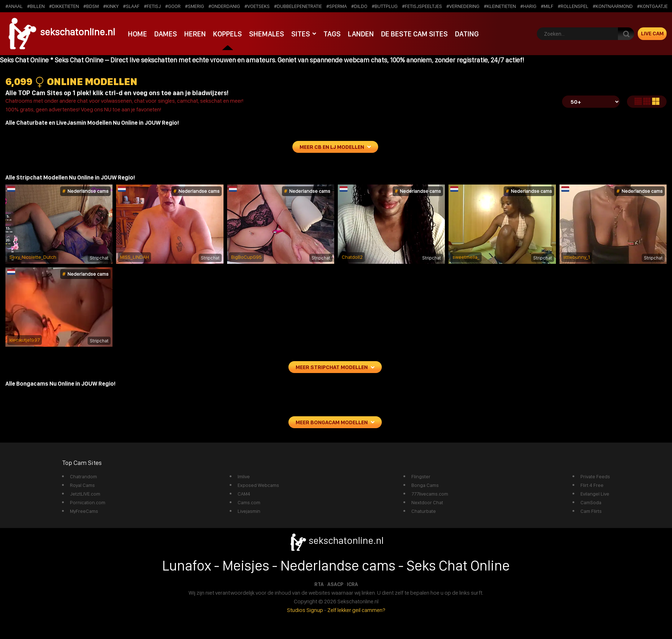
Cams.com (249, 502)
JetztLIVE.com (85, 494)
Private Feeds (595, 476)
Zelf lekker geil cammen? (356, 610)
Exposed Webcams (258, 485)
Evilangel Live (595, 494)
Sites (299, 34)
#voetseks (257, 6)
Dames (165, 34)
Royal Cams (82, 485)
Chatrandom (83, 476)
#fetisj (152, 6)
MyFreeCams (84, 511)
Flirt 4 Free (592, 485)
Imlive (244, 476)
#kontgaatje (652, 6)
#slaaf (131, 6)
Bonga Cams (425, 485)
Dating (465, 34)
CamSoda (591, 502)
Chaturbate (424, 511)
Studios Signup (305, 610)
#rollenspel (573, 6)
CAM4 (244, 494)
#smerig (194, 6)
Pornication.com (88, 502)
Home (137, 34)
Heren (194, 34)
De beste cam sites (412, 34)
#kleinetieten (500, 6)
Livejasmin (249, 511)
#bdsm (91, 6)
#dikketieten (64, 6)
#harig (528, 6)
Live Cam (652, 34)
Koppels (226, 34)
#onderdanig (224, 6)
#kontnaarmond (613, 6)
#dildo (359, 6)
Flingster (421, 476)
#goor (173, 6)
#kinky (111, 6)
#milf (547, 6)
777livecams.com (430, 494)
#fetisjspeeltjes (422, 6)
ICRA (352, 584)
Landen (359, 34)
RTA (319, 584)
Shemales (265, 34)
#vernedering (463, 6)
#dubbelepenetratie (298, 6)
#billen (36, 6)
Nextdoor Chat (427, 502)
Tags (330, 34)
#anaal (14, 6)
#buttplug (385, 6)
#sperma (337, 6)
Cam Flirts (591, 511)
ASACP (335, 584)
